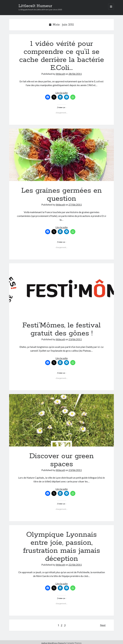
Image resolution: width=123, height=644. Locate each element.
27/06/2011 (75, 205)
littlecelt (60, 74)
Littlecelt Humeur (35, 6)
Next (103, 625)
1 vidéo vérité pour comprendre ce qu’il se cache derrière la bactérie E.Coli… (62, 56)
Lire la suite (62, 93)
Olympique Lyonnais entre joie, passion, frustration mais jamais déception (62, 547)
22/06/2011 (75, 565)
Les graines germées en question (61, 155)
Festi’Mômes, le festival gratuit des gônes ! (61, 290)
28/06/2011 (75, 74)
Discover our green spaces (61, 420)
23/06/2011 (75, 339)
